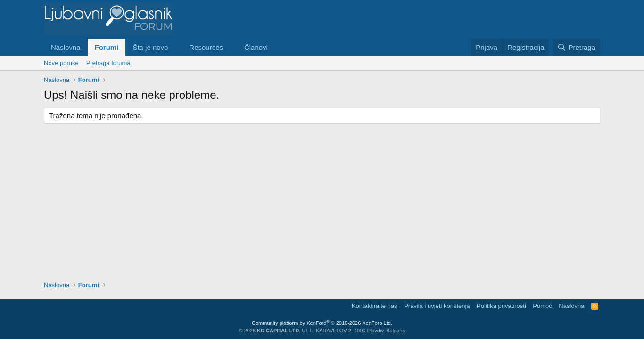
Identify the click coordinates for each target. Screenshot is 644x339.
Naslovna (66, 47)
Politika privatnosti (501, 306)
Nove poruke (61, 63)
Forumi (107, 47)
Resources (206, 47)
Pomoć (542, 306)
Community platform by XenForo (322, 323)
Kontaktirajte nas (375, 306)
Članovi (256, 47)
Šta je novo (150, 47)
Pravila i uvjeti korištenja (437, 306)
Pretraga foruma (108, 63)
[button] (175, 47)
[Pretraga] (576, 47)
